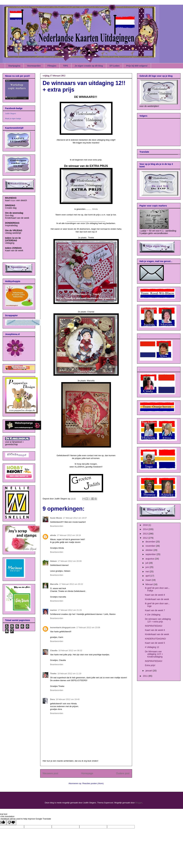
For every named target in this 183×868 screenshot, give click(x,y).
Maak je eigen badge (13, 118)
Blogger (139, 803)
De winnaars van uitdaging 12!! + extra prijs (158, 620)
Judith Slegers (11, 113)
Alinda (95, 209)
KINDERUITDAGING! (155, 639)
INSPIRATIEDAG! (154, 626)
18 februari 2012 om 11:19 (69, 674)
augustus (150, 559)
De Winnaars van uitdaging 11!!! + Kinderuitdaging (154, 654)
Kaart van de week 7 (155, 610)
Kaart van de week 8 (155, 595)
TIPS (65, 66)
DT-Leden (115, 66)
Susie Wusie (56, 518)
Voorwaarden (34, 66)
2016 (146, 525)
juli (147, 563)
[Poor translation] (11, 823)
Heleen (54, 561)
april (148, 576)
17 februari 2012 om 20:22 (71, 584)
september (151, 554)
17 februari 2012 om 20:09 (70, 561)
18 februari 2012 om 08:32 (70, 650)
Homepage (87, 773)
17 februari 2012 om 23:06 (88, 627)
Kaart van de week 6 (155, 630)
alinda (53, 535)
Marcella (54, 584)
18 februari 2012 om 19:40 (68, 699)
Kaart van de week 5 (155, 643)
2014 (146, 529)
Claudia (54, 650)
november (151, 546)
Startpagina (14, 66)
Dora (53, 699)
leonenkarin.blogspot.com (63, 627)
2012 (146, 538)
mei (148, 572)
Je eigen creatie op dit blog (89, 66)
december (151, 542)
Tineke (53, 674)
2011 (146, 676)
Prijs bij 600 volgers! (137, 66)
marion (54, 610)
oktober (149, 550)
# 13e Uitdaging (153, 615)
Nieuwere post (50, 773)
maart (149, 580)
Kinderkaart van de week (157, 599)
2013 (146, 534)
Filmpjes (52, 66)
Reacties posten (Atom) (93, 783)
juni (148, 567)
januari (149, 671)
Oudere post (123, 773)
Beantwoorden (57, 526)
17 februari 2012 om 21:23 (70, 610)
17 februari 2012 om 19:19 (69, 535)
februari (149, 584)
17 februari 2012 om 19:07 (75, 518)
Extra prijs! (150, 665)
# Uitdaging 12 (152, 647)
